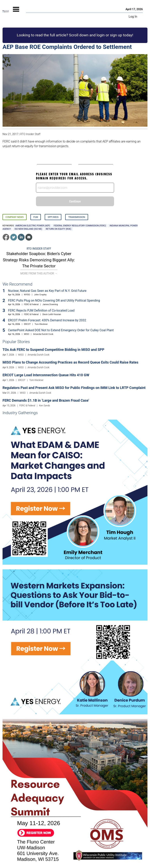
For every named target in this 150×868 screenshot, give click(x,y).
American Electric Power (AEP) (33, 226)
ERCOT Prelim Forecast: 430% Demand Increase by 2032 (47, 320)
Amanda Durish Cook (43, 334)
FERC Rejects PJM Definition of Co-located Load (41, 310)
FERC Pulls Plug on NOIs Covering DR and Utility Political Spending (54, 301)
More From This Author (39, 273)
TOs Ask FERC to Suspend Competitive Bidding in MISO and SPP (53, 350)
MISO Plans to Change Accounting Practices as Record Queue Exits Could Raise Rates (70, 362)
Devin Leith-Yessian (52, 314)
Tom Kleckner (41, 324)
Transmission (77, 217)
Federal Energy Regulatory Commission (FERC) (80, 226)
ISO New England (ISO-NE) (28, 229)
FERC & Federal (31, 304)
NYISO (27, 295)
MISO (27, 334)
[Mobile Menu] (16, 13)
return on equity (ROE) (58, 229)
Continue (75, 201)
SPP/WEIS (53, 217)
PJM (36, 217)
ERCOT (27, 324)
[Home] (6, 11)
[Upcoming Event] (75, 492)
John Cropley (40, 295)
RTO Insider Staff (30, 134)
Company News (15, 217)
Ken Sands (45, 406)
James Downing (50, 304)
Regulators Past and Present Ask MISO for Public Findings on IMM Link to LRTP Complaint (74, 388)
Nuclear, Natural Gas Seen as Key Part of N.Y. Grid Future (47, 291)
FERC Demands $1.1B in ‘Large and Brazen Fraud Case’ (46, 400)
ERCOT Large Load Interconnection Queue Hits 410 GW (46, 375)
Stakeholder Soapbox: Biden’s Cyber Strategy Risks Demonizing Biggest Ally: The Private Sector (39, 260)
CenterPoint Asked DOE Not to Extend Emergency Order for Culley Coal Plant (61, 330)
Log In (133, 17)
